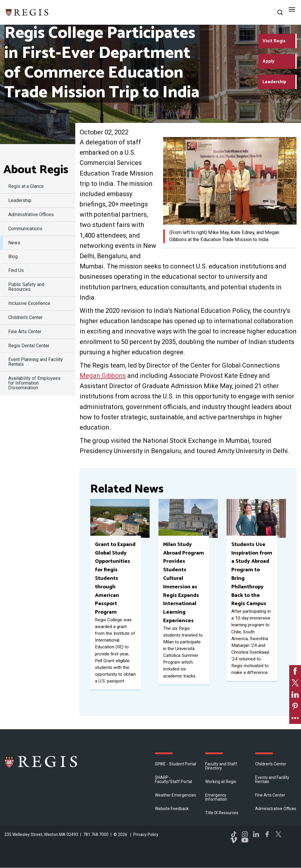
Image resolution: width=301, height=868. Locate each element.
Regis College (41, 762)
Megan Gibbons (103, 376)
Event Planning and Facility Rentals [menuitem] (36, 362)
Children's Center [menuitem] (25, 317)
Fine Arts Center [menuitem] (25, 332)
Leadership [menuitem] (20, 200)
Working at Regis (221, 782)
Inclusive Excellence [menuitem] (29, 303)
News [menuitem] (14, 243)
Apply (269, 61)
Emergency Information (216, 797)
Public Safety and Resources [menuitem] (26, 287)
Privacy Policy (146, 834)
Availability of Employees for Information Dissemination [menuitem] (34, 383)
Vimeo (234, 840)
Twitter (278, 834)
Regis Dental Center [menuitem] (29, 346)
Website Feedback (172, 809)
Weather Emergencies (175, 795)
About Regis (36, 170)
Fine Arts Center (270, 795)
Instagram (245, 834)
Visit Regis (274, 41)
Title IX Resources (222, 813)
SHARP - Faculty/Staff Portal (173, 779)
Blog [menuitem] (13, 257)
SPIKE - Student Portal (175, 764)
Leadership (274, 82)
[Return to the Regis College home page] (27, 12)
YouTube (245, 840)
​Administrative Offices (276, 809)
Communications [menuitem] (25, 229)
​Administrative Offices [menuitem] (31, 215)
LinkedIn (256, 834)
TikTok (234, 834)
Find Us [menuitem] (16, 270)
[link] (295, 671)
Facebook (267, 834)
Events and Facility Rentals (272, 779)
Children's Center (271, 764)
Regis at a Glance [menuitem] (26, 186)
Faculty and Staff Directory (221, 766)
